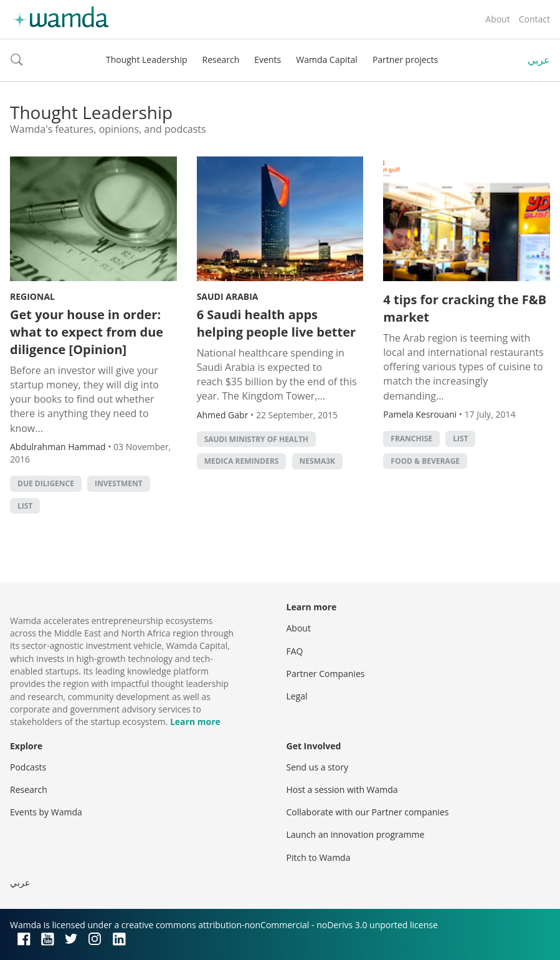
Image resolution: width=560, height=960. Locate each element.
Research (221, 60)
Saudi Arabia (228, 296)
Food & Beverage (425, 461)
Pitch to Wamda (319, 857)
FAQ (295, 651)
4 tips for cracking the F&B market (465, 308)
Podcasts (28, 767)
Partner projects (405, 60)
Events (268, 60)
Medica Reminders (242, 461)
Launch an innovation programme (356, 834)
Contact (534, 19)
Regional (32, 296)
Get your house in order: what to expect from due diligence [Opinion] (87, 332)
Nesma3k (318, 461)
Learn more (195, 722)
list (25, 506)
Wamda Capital (327, 60)
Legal (297, 696)
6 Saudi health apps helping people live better (276, 323)
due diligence (46, 483)
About (497, 19)
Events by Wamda (46, 812)
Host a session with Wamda (342, 790)
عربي (539, 60)
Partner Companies (326, 674)
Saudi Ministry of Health (256, 439)
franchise (411, 439)
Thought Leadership (147, 60)
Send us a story (317, 767)
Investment (119, 483)
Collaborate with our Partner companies (368, 812)
